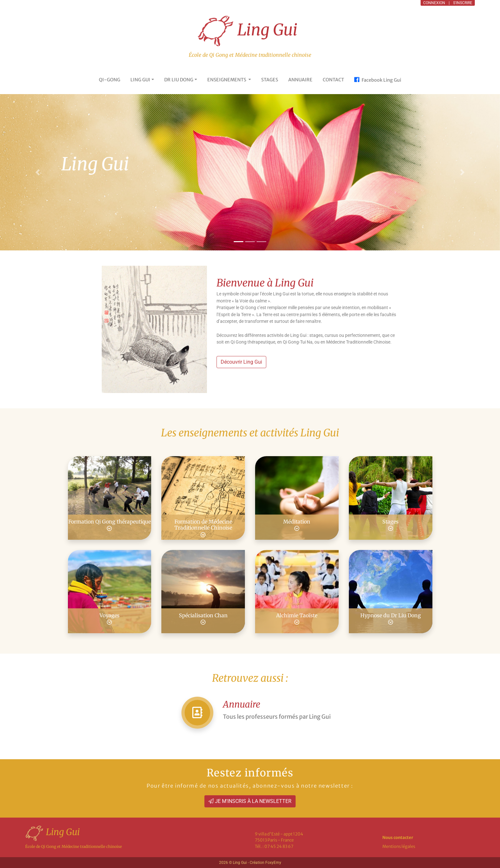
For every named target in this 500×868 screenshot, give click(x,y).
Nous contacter (398, 838)
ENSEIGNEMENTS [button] (227, 80)
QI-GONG (110, 80)
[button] (463, 172)
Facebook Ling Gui (378, 80)
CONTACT (333, 80)
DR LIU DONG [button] (179, 80)
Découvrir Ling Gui (241, 362)
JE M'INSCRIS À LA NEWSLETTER (250, 801)
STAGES (270, 80)
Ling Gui (248, 31)
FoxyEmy (273, 863)
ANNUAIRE (300, 80)
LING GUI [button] (140, 80)
